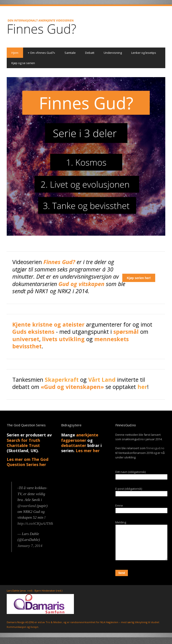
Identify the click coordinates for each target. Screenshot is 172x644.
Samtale (70, 53)
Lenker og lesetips (144, 53)
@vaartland (27, 506)
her (142, 387)
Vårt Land (102, 379)
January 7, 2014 (30, 546)
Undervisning (113, 53)
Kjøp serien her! (139, 278)
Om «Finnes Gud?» (41, 53)
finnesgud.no (155, 448)
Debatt (90, 53)
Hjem (15, 53)
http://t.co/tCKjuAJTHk (35, 524)
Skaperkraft (62, 379)
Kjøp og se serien (23, 63)
